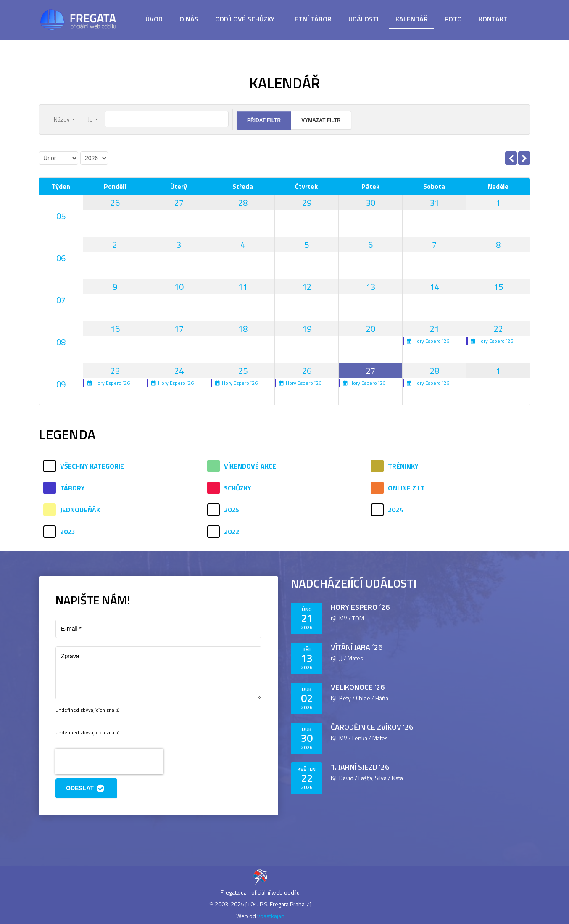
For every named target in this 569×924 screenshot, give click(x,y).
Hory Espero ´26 (360, 607)
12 (307, 287)
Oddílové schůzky (245, 19)
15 (498, 287)
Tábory (72, 488)
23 (115, 371)
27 (179, 203)
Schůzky (238, 488)
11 (243, 287)
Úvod (154, 19)
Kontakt (493, 19)
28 (243, 203)
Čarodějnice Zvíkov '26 (372, 727)
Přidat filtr (264, 120)
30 (371, 203)
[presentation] (109, 762)
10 (179, 287)
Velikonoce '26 (358, 687)
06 (61, 258)
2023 (68, 532)
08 (61, 342)
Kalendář (412, 19)
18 (243, 329)
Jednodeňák (80, 510)
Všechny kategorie (92, 466)
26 (115, 203)
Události (364, 19)
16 (115, 329)
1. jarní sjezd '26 (360, 767)
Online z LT (406, 488)
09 (61, 384)
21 (435, 329)
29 (307, 203)
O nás (189, 19)
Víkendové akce (250, 466)
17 (179, 329)
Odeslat (86, 788)
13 (371, 287)
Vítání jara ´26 (357, 647)
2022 (232, 532)
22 (498, 329)
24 (179, 371)
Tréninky (403, 466)
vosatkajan (271, 916)
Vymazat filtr (321, 120)
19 (307, 329)
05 (61, 216)
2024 (395, 510)
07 (61, 300)
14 (435, 287)
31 (435, 203)
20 (371, 329)
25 (243, 371)
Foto (453, 19)
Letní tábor (311, 19)
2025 (232, 510)
